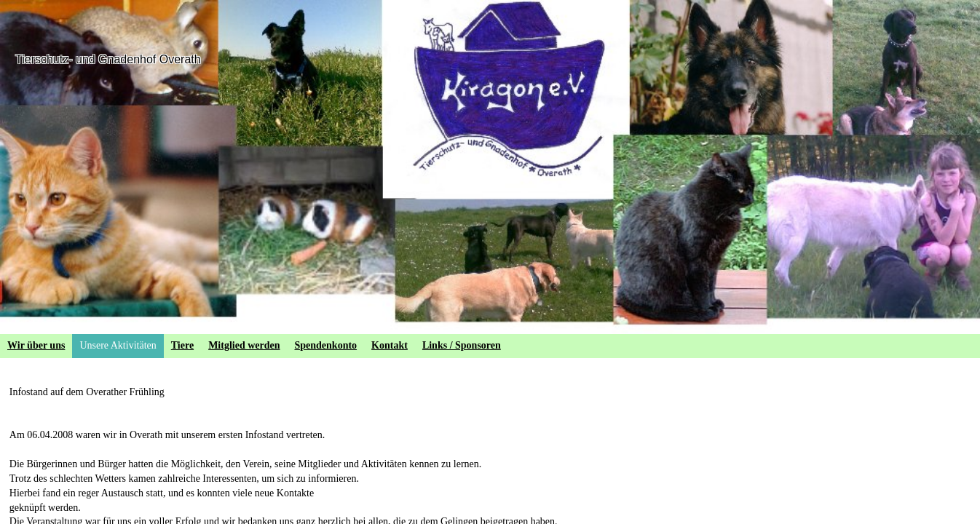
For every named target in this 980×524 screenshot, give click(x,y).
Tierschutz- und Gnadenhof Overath (108, 59)
